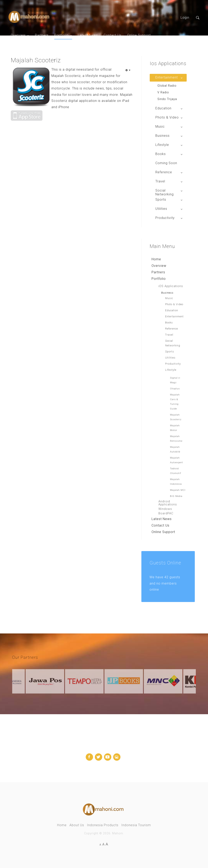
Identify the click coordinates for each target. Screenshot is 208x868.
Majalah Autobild (175, 449)
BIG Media (176, 496)
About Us (77, 825)
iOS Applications (171, 286)
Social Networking (173, 343)
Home (156, 259)
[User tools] (128, 70)
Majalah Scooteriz (176, 417)
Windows (165, 509)
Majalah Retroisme (176, 439)
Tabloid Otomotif (176, 471)
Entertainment (174, 316)
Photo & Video (174, 304)
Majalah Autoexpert (177, 460)
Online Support (139, 35)
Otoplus (175, 389)
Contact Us (113, 35)
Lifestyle (171, 370)
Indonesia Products (103, 825)
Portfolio (61, 35)
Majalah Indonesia (176, 482)
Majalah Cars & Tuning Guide (175, 402)
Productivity (173, 364)
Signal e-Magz (175, 380)
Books (169, 323)
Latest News (88, 35)
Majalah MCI (178, 490)
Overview (18, 35)
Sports (170, 352)
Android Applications (168, 503)
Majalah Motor (175, 428)
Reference (172, 329)
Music (169, 298)
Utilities (170, 358)
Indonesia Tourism (136, 825)
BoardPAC (166, 513)
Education (172, 310)
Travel (169, 335)
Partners (42, 35)
